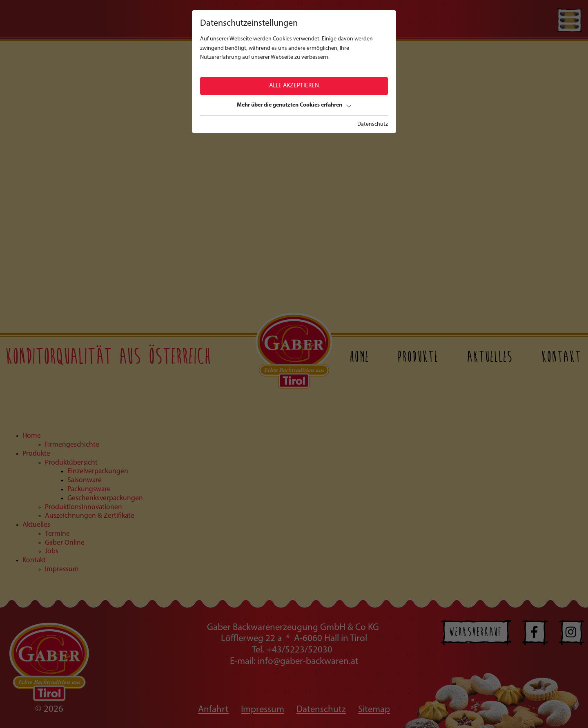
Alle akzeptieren (294, 86)
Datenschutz (373, 124)
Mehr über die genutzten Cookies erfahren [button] (294, 105)
